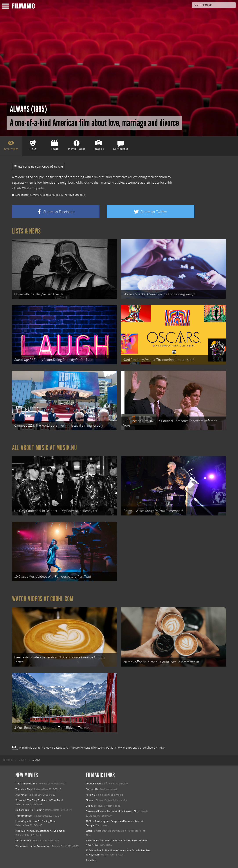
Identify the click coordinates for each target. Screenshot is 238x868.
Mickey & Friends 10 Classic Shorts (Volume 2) (40, 831)
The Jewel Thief (24, 789)
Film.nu (90, 800)
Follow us (91, 795)
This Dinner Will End (26, 784)
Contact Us (92, 789)
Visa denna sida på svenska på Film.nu (38, 167)
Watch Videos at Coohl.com (43, 599)
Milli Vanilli (21, 795)
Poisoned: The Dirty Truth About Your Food (39, 800)
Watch (89, 831)
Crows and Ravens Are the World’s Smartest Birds (113, 811)
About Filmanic (94, 784)
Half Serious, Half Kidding (30, 810)
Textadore (91, 860)
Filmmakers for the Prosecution (33, 846)
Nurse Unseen (23, 841)
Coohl (89, 806)
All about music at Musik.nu (45, 448)
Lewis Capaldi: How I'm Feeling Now (35, 821)
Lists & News (26, 231)
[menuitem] (8, 760)
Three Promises (24, 816)
